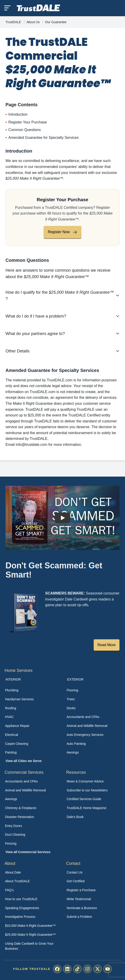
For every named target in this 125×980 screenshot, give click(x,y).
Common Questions (27, 260)
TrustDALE (14, 22)
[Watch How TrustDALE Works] (62, 518)
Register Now (62, 232)
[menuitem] (32, 690)
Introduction (19, 151)
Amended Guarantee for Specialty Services (52, 370)
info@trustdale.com (31, 445)
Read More (107, 645)
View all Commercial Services (28, 852)
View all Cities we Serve (24, 761)
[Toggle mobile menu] (7, 8)
